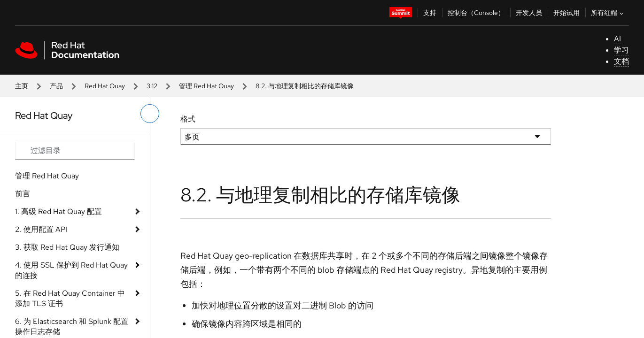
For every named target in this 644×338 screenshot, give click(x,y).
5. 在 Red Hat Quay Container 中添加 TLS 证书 (70, 298)
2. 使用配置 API (41, 229)
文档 (621, 61)
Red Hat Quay (105, 86)
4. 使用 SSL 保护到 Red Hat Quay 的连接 (71, 270)
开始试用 (566, 13)
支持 (430, 13)
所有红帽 (608, 13)
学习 (621, 50)
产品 (56, 86)
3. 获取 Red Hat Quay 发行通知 (67, 247)
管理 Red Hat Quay (206, 86)
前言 (23, 194)
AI (617, 39)
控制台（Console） (476, 13)
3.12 (152, 86)
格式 (188, 119)
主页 (22, 86)
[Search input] (75, 151)
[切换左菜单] (150, 114)
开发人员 (529, 13)
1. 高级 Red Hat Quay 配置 (58, 211)
